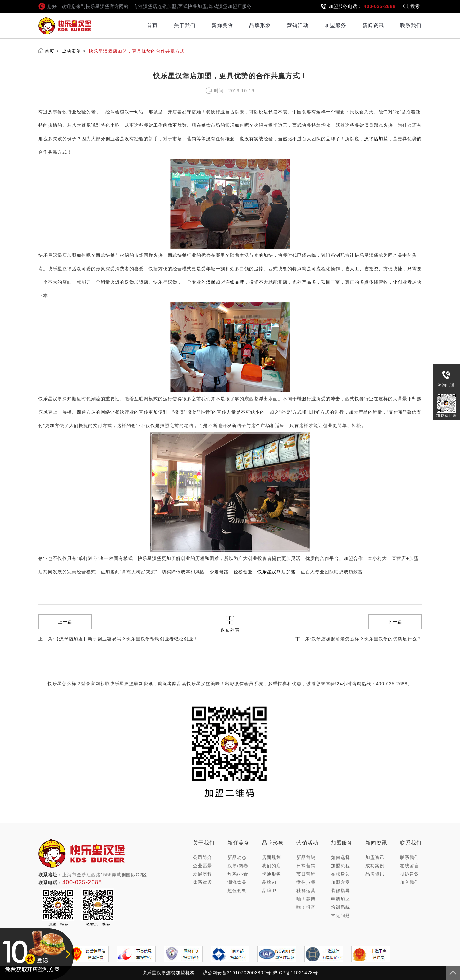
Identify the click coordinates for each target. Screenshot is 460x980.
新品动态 (237, 857)
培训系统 (341, 907)
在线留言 (410, 866)
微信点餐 (306, 882)
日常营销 (306, 866)
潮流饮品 (237, 882)
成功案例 (72, 51)
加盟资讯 (375, 857)
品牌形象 (260, 25)
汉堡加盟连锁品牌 (225, 282)
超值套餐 (237, 891)
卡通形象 (272, 874)
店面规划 (272, 857)
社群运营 (306, 891)
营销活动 (298, 25)
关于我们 (185, 25)
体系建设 (203, 882)
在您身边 (341, 874)
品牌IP (269, 891)
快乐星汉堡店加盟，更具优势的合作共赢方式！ (139, 51)
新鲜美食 (222, 25)
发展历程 (203, 874)
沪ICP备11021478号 (295, 973)
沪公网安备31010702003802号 (237, 973)
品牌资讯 (375, 874)
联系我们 (411, 25)
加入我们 (410, 882)
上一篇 (65, 622)
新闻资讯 (373, 25)
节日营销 (306, 874)
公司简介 (203, 857)
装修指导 (341, 891)
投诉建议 (410, 874)
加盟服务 (335, 25)
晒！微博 (306, 899)
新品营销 (306, 857)
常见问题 (341, 915)
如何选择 (341, 857)
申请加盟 (341, 899)
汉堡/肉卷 (238, 866)
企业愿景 (203, 866)
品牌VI (269, 882)
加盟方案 (341, 882)
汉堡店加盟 (376, 139)
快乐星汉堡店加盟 (277, 572)
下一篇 (395, 622)
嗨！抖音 (306, 907)
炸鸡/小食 (238, 874)
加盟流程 (341, 866)
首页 (152, 25)
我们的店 (272, 866)
